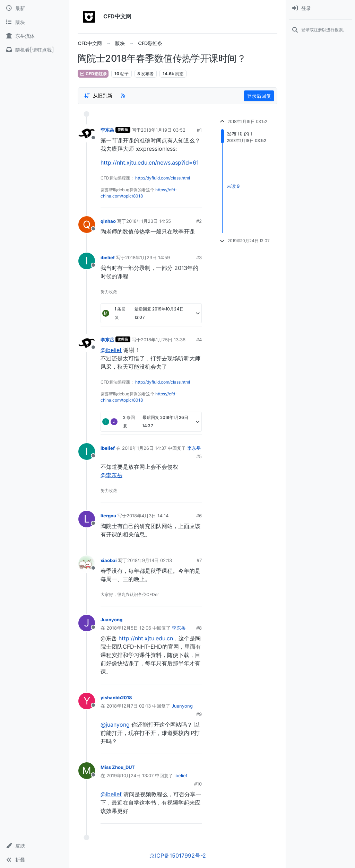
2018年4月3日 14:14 (148, 516)
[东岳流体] (34, 36)
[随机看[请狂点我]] (34, 50)
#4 (199, 340)
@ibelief (111, 350)
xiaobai (109, 560)
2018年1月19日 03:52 (163, 130)
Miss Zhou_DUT (118, 767)
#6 (199, 516)
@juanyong (115, 725)
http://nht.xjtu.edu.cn (146, 638)
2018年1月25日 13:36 (163, 340)
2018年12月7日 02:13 (129, 706)
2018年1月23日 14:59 (148, 257)
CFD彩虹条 (93, 74)
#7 (199, 560)
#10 (198, 784)
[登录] (321, 8)
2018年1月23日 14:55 (149, 221)
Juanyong (111, 620)
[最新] (34, 8)
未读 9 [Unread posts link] (233, 186)
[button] (34, 846)
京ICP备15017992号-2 (178, 856)
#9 (199, 714)
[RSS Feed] (123, 96)
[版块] (34, 22)
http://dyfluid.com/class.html (163, 178)
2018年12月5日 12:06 (129, 628)
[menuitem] (321, 8)
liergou (108, 516)
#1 (199, 130)
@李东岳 (111, 475)
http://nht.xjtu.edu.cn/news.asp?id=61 (150, 163)
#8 (199, 628)
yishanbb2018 (116, 698)
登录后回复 (259, 96)
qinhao (108, 221)
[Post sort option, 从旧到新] (98, 96)
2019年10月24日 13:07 (130, 775)
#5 (199, 456)
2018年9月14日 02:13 (150, 560)
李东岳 (107, 130)
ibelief (108, 257)
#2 (199, 221)
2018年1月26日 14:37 (144, 448)
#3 (199, 257)
